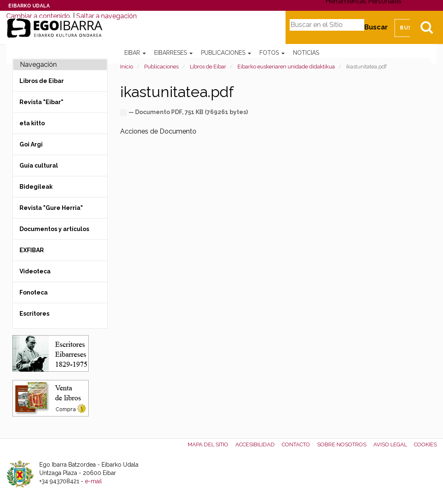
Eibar (135, 53)
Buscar (376, 27)
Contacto (296, 444)
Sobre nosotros (342, 444)
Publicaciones (226, 53)
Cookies (425, 444)
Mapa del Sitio (208, 444)
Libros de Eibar (208, 67)
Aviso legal (390, 444)
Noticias (306, 53)
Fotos (272, 53)
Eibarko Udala (29, 6)
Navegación (38, 65)
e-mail (93, 481)
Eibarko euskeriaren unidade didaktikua (286, 67)
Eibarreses (173, 53)
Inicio (127, 67)
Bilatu (426, 27)
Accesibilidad (255, 444)
